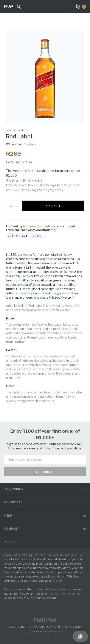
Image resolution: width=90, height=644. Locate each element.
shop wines (14, 489)
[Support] (80, 636)
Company (12, 529)
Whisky (11, 144)
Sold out (53, 206)
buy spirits (13, 502)
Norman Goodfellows (40, 226)
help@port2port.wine (62, 594)
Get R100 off (45, 472)
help (8, 516)
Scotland (30, 144)
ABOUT (10, 542)
